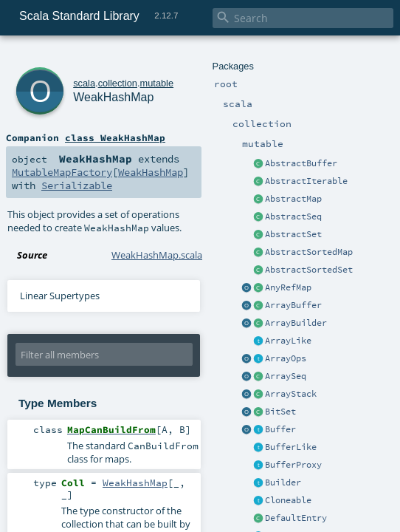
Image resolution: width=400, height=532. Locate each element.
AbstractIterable (306, 181)
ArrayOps (286, 358)
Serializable (77, 185)
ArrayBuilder (296, 323)
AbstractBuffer (301, 163)
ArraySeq (286, 376)
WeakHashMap (113, 97)
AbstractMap (293, 199)
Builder (283, 482)
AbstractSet (293, 234)
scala (84, 83)
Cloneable (288, 500)
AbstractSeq (293, 216)
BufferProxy (293, 465)
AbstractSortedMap (309, 252)
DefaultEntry (296, 518)
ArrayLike (288, 341)
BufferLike (291, 447)
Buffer (280, 429)
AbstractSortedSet (309, 270)
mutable (157, 83)
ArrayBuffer (293, 305)
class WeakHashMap (115, 137)
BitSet (280, 412)
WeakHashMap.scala (157, 255)
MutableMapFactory (62, 172)
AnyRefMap (288, 287)
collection (118, 83)
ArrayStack (291, 394)
